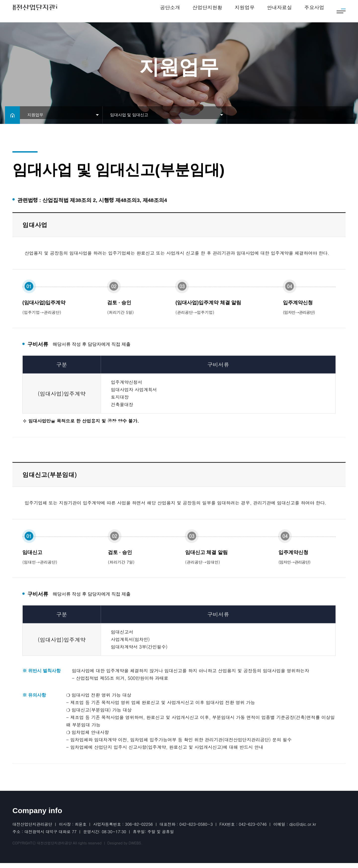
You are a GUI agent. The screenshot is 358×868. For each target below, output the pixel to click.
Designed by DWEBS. (125, 848)
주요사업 (314, 11)
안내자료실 (279, 11)
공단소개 (170, 11)
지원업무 (245, 11)
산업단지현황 (207, 11)
